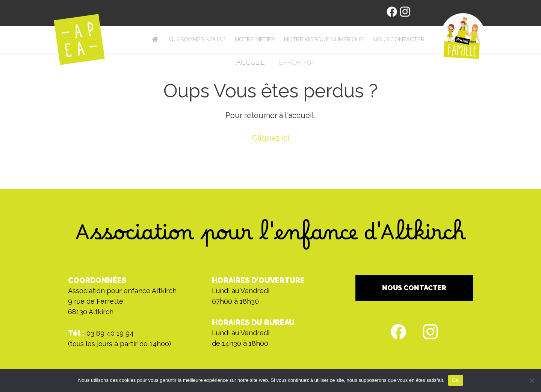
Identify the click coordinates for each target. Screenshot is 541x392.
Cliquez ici (271, 138)
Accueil (250, 62)
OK (456, 380)
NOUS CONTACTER (414, 288)
